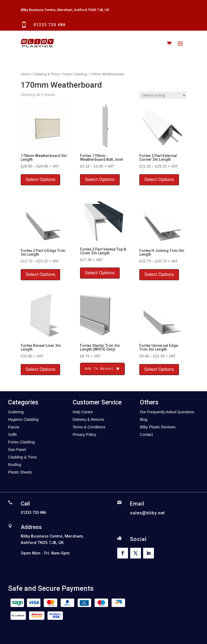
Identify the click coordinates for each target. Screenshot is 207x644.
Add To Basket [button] (102, 369)
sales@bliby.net (147, 513)
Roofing (15, 465)
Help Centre (83, 412)
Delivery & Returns (89, 419)
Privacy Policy (84, 435)
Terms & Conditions (89, 427)
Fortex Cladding (75, 74)
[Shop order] (163, 95)
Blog (144, 419)
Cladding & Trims (46, 74)
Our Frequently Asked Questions (167, 412)
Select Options (41, 179)
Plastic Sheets (20, 472)
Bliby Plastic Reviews (158, 427)
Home (25, 74)
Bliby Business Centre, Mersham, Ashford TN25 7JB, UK (65, 10)
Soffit (12, 435)
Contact (146, 435)
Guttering (16, 412)
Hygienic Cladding (23, 419)
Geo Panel (17, 450)
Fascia (14, 427)
